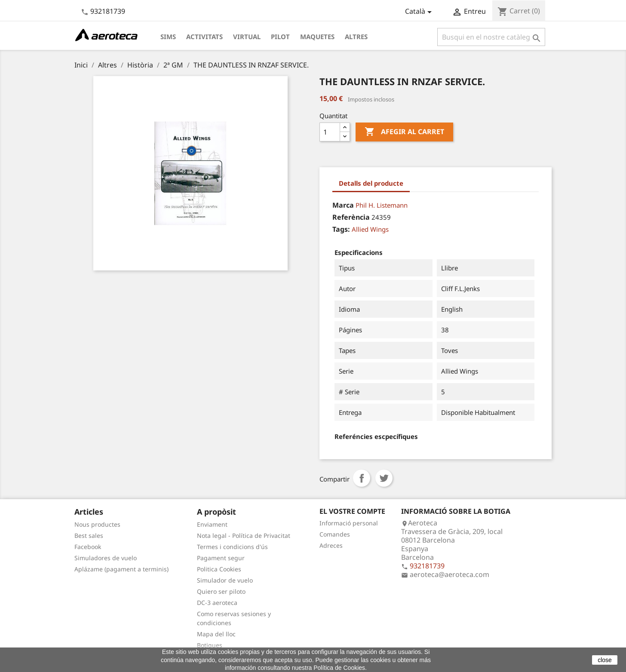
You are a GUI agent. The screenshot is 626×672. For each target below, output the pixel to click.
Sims (168, 37)
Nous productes (97, 524)
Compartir (362, 478)
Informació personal (349, 523)
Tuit (384, 478)
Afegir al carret (404, 132)
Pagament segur (221, 558)
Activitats (204, 37)
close (605, 660)
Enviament (212, 524)
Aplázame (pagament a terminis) (121, 569)
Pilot (280, 37)
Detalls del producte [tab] (371, 183)
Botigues (210, 645)
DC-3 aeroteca (217, 603)
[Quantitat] (330, 132)
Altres (356, 37)
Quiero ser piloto (221, 591)
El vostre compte (352, 511)
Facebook (88, 547)
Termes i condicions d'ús (232, 547)
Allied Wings (370, 229)
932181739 (108, 11)
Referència (351, 217)
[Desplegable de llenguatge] (420, 12)
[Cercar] (491, 37)
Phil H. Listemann (382, 205)
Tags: (341, 229)
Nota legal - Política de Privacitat (244, 535)
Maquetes (317, 37)
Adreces (331, 545)
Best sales (89, 535)
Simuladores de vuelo (106, 558)
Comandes (335, 534)
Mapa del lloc (216, 634)
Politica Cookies (219, 569)
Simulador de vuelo (225, 580)
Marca (343, 205)
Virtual (247, 37)
